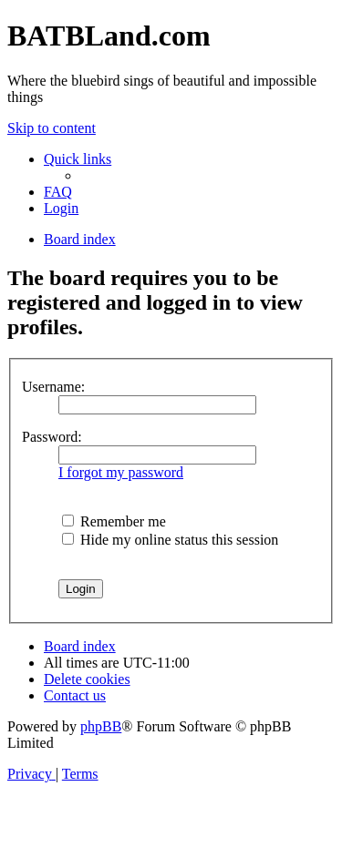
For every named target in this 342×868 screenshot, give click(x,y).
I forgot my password (121, 472)
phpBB (101, 726)
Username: (53, 387)
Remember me (114, 521)
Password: (52, 437)
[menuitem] (58, 192)
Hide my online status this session (170, 540)
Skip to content (52, 128)
